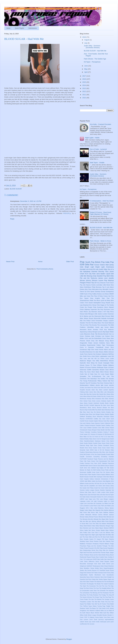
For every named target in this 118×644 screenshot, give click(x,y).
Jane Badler (101, 274)
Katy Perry (110, 312)
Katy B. (94, 492)
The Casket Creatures (107, 584)
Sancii (97, 562)
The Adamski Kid (99, 582)
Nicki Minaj (91, 363)
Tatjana (105, 579)
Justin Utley (103, 269)
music (106, 385)
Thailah (92, 582)
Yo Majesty (91, 617)
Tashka (101, 579)
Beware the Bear (108, 408)
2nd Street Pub (89, 388)
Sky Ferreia (88, 570)
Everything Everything (100, 457)
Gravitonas (83, 349)
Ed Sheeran (106, 450)
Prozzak (91, 548)
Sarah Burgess (105, 562)
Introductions (105, 479)
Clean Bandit (101, 430)
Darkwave (98, 441)
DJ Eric (90, 437)
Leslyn (88, 501)
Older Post (70, 262)
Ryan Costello (100, 557)
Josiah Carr (97, 488)
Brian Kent (92, 414)
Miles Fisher (105, 521)
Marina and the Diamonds (92, 316)
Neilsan (112, 530)
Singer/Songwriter (109, 568)
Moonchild (97, 318)
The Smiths (101, 379)
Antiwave (104, 401)
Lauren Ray (103, 280)
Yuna (105, 617)
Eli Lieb (96, 269)
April (86, 72)
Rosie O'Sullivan (85, 555)
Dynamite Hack (85, 450)
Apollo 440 (110, 401)
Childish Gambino (92, 428)
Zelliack (92, 385)
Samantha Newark (98, 370)
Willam (112, 613)
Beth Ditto (110, 276)
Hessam (86, 477)
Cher (112, 426)
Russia (93, 557)
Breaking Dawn (84, 414)
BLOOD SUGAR (16, 189)
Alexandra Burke (86, 329)
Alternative (95, 289)
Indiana (92, 479)
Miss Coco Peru (91, 524)
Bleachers (87, 334)
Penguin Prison (85, 283)
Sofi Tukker (95, 573)
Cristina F (106, 432)
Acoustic (88, 390)
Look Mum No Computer (94, 504)
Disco (96, 446)
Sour (96, 374)
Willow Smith (84, 615)
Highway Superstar (91, 309)
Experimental (91, 345)
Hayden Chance (96, 475)
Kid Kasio (94, 495)
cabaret (82, 622)
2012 (84, 91)
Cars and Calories (85, 423)
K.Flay (90, 294)
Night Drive (88, 535)
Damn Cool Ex (97, 439)
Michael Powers (94, 517)
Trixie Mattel (110, 604)
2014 (84, 85)
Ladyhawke (103, 356)
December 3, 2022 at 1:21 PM (31, 201)
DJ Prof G (102, 437)
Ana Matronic (109, 329)
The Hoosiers (110, 591)
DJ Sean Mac (110, 437)
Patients (108, 541)
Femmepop (110, 345)
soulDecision (84, 624)
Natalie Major (105, 530)
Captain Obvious (98, 421)
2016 (84, 79)
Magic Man (92, 510)
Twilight (108, 606)
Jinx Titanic (108, 484)
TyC (97, 608)
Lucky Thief (100, 506)
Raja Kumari (104, 548)
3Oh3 (95, 388)
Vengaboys (83, 611)
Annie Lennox (96, 401)
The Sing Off (110, 595)
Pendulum (89, 544)
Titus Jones (109, 271)
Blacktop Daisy (109, 410)
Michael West (102, 517)
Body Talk (94, 334)
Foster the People (86, 307)
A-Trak (112, 388)
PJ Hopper (98, 539)
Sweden (82, 323)
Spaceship (83, 577)
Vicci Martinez (91, 611)
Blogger (69, 639)
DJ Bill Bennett (107, 434)
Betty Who (110, 300)
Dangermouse (106, 439)
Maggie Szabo (84, 510)
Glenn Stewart (109, 307)
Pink (92, 296)
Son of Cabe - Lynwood (98, 149)
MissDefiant (110, 524)
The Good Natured (108, 323)
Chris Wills (101, 428)
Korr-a (89, 356)
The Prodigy (102, 595)
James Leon (103, 278)
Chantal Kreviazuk (90, 426)
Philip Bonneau (97, 287)
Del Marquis (100, 341)
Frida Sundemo (98, 307)
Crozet (112, 432)
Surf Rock (89, 579)
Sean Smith (102, 564)
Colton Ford (84, 303)
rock (108, 287)
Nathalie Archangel (107, 318)
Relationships (87, 550)
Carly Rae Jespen (109, 421)
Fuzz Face (94, 463)
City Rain (92, 274)
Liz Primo (101, 358)
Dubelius (102, 343)
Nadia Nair (88, 530)
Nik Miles (108, 535)
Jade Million (88, 481)
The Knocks (93, 325)
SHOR (95, 559)
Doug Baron (109, 341)
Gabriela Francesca (108, 463)
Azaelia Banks (104, 403)
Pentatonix (96, 544)
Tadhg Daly (95, 579)
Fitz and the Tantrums (88, 278)
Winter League (92, 615)
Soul (104, 575)
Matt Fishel (83, 512)
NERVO (111, 528)
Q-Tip (95, 548)
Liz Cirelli (111, 501)
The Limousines (102, 325)
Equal (99, 454)
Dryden (95, 448)
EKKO (92, 450)
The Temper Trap (97, 597)
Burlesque (107, 417)
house (107, 327)
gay (102, 327)
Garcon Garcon (93, 466)
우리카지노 (67, 213)
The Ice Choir (84, 325)
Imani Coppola (84, 479)
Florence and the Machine (106, 459)
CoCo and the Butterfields (93, 338)
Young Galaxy (99, 617)
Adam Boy (95, 390)
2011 (84, 95)
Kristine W (100, 497)
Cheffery (108, 426)
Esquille (82, 457)
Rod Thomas (102, 553)
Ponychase (83, 546)
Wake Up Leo (105, 611)
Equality (103, 454)
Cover (104, 338)
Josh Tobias (90, 488)
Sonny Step (110, 573)
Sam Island (107, 559)
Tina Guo (108, 602)
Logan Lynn (83, 504)
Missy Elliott (83, 526)
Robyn (89, 321)
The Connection (91, 586)
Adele (112, 327)
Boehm (103, 412)
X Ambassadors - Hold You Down (102, 201)
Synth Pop (90, 262)
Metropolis (88, 515)
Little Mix (83, 276)
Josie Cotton (105, 488)
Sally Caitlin (100, 559)
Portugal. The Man (108, 546)
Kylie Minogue (89, 314)
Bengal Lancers (98, 332)
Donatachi (106, 446)
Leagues (111, 499)
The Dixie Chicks (88, 588)
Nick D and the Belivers (103, 533)
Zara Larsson (84, 620)
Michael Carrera (97, 515)
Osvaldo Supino (89, 539)
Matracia (111, 510)
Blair (81, 412)
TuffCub (85, 606)
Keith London (101, 492)
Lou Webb (105, 504)
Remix (93, 550)
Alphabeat (87, 271)
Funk (108, 283)
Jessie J (100, 312)
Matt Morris (91, 512)
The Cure (105, 586)
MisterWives (104, 361)
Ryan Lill (107, 367)
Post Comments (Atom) (45, 269)
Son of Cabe (89, 374)
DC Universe (92, 434)
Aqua (81, 403)
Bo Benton (97, 412)
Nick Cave (91, 533)
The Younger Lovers (108, 599)
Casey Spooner (95, 423)
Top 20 (99, 604)
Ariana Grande (88, 403)
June (86, 66)
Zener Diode (93, 620)
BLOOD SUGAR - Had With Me (95, 51)
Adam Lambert (103, 390)
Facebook (90, 459)
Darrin (112, 441)
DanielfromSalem (89, 441)
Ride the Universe (108, 550)
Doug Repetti (106, 303)
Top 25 (88, 383)
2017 (84, 76)
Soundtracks (110, 575)
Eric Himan (93, 305)
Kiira (107, 495)
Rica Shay (99, 550)
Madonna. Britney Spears (106, 508)
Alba (99, 392)
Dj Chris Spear (89, 291)
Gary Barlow (101, 466)
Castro (102, 423)
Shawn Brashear (109, 566)
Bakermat (97, 405)
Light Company (98, 501)
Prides (82, 548)
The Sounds (110, 379)
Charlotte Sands (100, 426)
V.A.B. (108, 608)
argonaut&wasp (109, 620)
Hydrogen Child (101, 477)
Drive (86, 448)
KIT (105, 312)
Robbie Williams (108, 365)
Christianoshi (84, 430)
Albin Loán (104, 392)
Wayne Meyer (90, 613)
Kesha (93, 285)
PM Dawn (105, 539)
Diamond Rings (85, 446)
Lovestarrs (86, 506)
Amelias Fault (98, 329)
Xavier (97, 327)
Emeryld (111, 452)
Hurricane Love (109, 309)
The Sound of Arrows (86, 597)
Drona (90, 448)
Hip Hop (100, 309)
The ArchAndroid (109, 582)
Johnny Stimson (92, 280)
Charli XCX (84, 274)
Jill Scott (97, 484)
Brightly (107, 414)
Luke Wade (107, 506)
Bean (112, 405)
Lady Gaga (88, 499)
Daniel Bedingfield (95, 303)
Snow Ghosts (87, 573)
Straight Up (110, 577)
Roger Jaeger (110, 553)
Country (111, 289)
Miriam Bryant (89, 318)
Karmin (90, 354)
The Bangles (90, 584)
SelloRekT (89, 566)
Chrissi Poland (109, 428)
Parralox (96, 541)
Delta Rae (89, 265)
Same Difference (89, 562)
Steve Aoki (104, 577)
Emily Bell (83, 454)
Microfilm (91, 519)
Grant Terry (109, 347)
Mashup (111, 280)
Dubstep (98, 291)
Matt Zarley (110, 265)
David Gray (90, 341)
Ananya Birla (91, 399)
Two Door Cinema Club (105, 383)
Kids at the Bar (101, 495)
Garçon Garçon (109, 466)
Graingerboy (110, 291)
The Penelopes (104, 593)
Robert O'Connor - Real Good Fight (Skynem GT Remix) (101, 213)
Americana (110, 267)
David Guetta (84, 443)
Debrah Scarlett (93, 443)
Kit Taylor (111, 495)
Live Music (105, 294)
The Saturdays (92, 379)
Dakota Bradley (84, 439)
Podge (112, 544)
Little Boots (107, 285)
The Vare (91, 599)
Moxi (81, 528)
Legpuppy (83, 501)
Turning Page (101, 606)
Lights (105, 501)
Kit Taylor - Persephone (92, 62)
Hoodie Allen (93, 477)
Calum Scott (110, 419)
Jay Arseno (99, 481)
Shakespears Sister (98, 566)
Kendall (83, 269)
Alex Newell (100, 394)
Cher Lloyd (83, 428)
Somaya (101, 573)
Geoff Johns (84, 468)
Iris (94, 352)
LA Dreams (111, 497)
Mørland (106, 528)
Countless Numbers (97, 432)
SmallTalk (102, 570)
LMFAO (82, 499)
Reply (12, 219)
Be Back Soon (106, 405)
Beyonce (82, 410)
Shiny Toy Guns (85, 372)
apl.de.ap (101, 620)
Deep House (102, 443)
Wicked (97, 613)
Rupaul (89, 557)
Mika (98, 361)
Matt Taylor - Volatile (97, 163)
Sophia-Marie (84, 575)
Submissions (33, 28)
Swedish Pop (101, 276)
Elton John (105, 452)
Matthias (106, 512)
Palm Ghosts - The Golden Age (95, 59)
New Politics (84, 533)
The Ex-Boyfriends (95, 376)
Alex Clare (88, 289)
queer (112, 622)
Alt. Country (107, 396)
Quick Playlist (19, 28)
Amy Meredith (104, 289)
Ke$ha (95, 294)
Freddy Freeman (85, 463)
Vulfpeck (98, 611)
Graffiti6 (89, 472)
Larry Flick (96, 499)
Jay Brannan (93, 312)
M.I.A (82, 316)
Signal (86, 298)
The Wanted (98, 599)
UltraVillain (90, 327)
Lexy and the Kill (90, 358)
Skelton (82, 570)
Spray (88, 577)
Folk (85, 461)
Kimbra (99, 294)
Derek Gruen (110, 443)
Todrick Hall (106, 381)
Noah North (106, 537)
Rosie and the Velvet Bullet (98, 555)
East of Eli (98, 450)
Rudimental (83, 557)
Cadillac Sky (97, 419)
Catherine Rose (109, 423)
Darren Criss (105, 441)
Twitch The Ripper (91, 608)
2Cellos (82, 388)
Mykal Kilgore (99, 528)
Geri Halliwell (92, 468)
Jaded (94, 481)
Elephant (86, 305)
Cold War (108, 430)
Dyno (108, 343)
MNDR (112, 294)
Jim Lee (102, 484)
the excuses (91, 624)
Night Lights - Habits (92, 138)
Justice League (90, 490)
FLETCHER (83, 459)
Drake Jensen (93, 343)
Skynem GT (95, 570)
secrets (111, 385)
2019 (84, 37)
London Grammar (108, 314)
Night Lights (95, 535)
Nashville (83, 363)
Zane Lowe (110, 617)
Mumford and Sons (89, 528)
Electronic (96, 452)
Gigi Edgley (100, 468)
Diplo (92, 446)
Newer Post (10, 262)
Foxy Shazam (101, 283)
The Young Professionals (88, 381)
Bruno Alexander (98, 417)
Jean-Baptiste (107, 481)
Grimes (108, 472)
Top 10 (94, 283)
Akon (95, 392)
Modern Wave (91, 526)
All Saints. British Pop (97, 396)
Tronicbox (93, 383)
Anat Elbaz (105, 399)
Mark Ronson (106, 316)
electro (98, 385)
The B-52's (83, 584)
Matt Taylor (99, 512)
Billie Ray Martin (97, 410)
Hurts (86, 294)
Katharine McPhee (108, 354)
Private (86, 548)
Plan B (96, 296)
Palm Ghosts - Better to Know (100, 241)
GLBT (100, 463)
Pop (82, 262)
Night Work (102, 535)
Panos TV (89, 365)
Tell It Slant (86, 582)
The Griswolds (101, 591)
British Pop (100, 262)
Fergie (95, 459)
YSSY (86, 617)
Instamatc (97, 479)
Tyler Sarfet (102, 608)
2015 (84, 82)
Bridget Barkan (100, 414)
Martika (106, 510)
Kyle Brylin (96, 356)
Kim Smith (83, 356)
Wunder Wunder (107, 615)
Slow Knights (95, 298)
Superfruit (83, 579)
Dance (82, 291)
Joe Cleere (99, 486)
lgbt (102, 385)
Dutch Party (110, 448)
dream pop (88, 622)
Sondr (105, 573)
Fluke (81, 461)
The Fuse (96, 588)
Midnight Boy (97, 519)
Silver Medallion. (85, 568)
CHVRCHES (89, 419)
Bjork (103, 410)
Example (111, 457)
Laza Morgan (104, 499)
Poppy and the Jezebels (94, 546)
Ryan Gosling (108, 557)
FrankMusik (100, 347)
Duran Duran (102, 448)
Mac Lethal (94, 508)
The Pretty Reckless (92, 595)
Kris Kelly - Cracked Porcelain (101, 124)
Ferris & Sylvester (87, 347)
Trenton (104, 604)
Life (92, 501)
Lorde (112, 358)
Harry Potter (88, 475)
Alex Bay (86, 394)
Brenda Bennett (103, 334)
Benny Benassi (97, 408)
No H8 (100, 537)
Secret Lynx (110, 564)
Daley (91, 439)
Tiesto (103, 602)
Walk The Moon (95, 300)
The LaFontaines (85, 593)
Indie (82, 267)
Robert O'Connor (85, 367)
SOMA (89, 370)
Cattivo (82, 426)
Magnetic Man (100, 510)
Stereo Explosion (95, 577)
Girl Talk (107, 468)
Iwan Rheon (84, 312)
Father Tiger (101, 345)
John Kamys (106, 486)
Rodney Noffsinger (97, 367)
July (86, 43)
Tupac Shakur (92, 606)
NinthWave (88, 287)
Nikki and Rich (93, 537)
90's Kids (107, 388)
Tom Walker (88, 604)
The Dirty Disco (96, 323)
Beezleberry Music (86, 408)
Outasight (106, 363)
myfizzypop (103, 622)
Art (106, 300)
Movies (111, 361)
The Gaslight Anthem (105, 588)
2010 (84, 98)
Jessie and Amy (90, 484)
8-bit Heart (101, 388)
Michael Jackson (109, 515)
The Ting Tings (107, 597)
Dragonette (83, 343)
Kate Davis (88, 492)
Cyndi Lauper (84, 434)
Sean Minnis (110, 370)
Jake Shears (99, 352)
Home (8, 28)
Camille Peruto (84, 421)
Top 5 (104, 287)
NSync (82, 530)
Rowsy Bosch (110, 555)
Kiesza (82, 314)
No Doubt (99, 363)
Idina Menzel (110, 477)
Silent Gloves (104, 372)
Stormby (101, 271)
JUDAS (82, 481)
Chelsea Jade (89, 336)
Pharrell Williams (104, 544)
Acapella (82, 390)
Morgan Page (110, 526)
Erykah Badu (110, 454)
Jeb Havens (87, 285)
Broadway (89, 417)
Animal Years (88, 401)
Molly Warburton (101, 526)
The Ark (88, 323)
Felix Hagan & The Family (105, 305)
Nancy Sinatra (96, 530)
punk (108, 622)
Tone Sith (94, 604)
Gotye (82, 309)
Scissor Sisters (100, 265)
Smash (107, 570)
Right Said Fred (84, 553)
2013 (84, 88)
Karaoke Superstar (106, 490)
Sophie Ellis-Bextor (95, 575)
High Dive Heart (93, 349)
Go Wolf (93, 470)
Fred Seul (111, 461)
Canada (91, 421)
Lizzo (107, 358)
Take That (106, 298)
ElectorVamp (89, 452)
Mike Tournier (110, 519)
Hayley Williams (106, 475)
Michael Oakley (84, 517)
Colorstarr (87, 432)
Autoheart (96, 403)
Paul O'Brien (98, 365)
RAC (98, 548)
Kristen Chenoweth (91, 497)
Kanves (97, 490)
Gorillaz (98, 470)
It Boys (111, 479)
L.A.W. (105, 497)
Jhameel (94, 271)
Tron (81, 606)
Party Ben (102, 541)
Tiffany (99, 381)
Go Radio (88, 470)
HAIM (82, 294)
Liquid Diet (110, 274)
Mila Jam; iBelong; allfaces (93, 521)
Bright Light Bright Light (95, 267)
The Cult (99, 586)
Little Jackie (98, 314)
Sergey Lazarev (108, 321)
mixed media (96, 622)
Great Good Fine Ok (99, 472)
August (87, 40)
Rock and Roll (93, 553)
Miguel (104, 519)
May (86, 69)
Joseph (84, 488)
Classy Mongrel (92, 430)
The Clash (83, 586)
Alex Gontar (93, 394)
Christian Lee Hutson (103, 336)
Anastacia (98, 399)
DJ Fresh (95, 437)
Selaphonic (83, 566)
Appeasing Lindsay (86, 332)
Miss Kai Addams (101, 524)
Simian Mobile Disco (97, 568)
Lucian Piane (93, 506)
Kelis (108, 492)
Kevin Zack (87, 495)
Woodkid (99, 615)
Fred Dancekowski (101, 461)
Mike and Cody (85, 296)
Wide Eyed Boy (104, 613)
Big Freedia (89, 410)
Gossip (103, 291)
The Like (106, 376)
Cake (104, 419)
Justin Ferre (84, 354)
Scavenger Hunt (92, 564)
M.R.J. (88, 508)
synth (102, 300)
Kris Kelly (83, 497)
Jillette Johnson (109, 352)
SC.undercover (88, 559)
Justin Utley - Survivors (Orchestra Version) (92, 47)
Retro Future (103, 296)
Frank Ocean (91, 461)
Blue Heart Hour (88, 412)
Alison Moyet (87, 396)
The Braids (97, 584)
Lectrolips (99, 285)
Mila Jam (83, 521)
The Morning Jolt (95, 593)
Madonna (83, 361)
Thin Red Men (96, 602)
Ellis (100, 452)
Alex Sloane (107, 394)
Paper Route (89, 541)
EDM (82, 265)
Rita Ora (83, 321)
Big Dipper (106, 332)
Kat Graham (97, 354)
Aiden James (89, 392)
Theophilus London (85, 602)
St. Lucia (101, 374)
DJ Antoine (99, 434)
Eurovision (89, 457)
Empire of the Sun (92, 454)
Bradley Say (110, 412)
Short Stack (95, 372)
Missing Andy (92, 276)
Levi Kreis (89, 269)
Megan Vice (91, 361)
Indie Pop (110, 262)
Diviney (100, 446)
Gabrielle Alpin (84, 466)
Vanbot (112, 608)
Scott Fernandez (97, 321)
